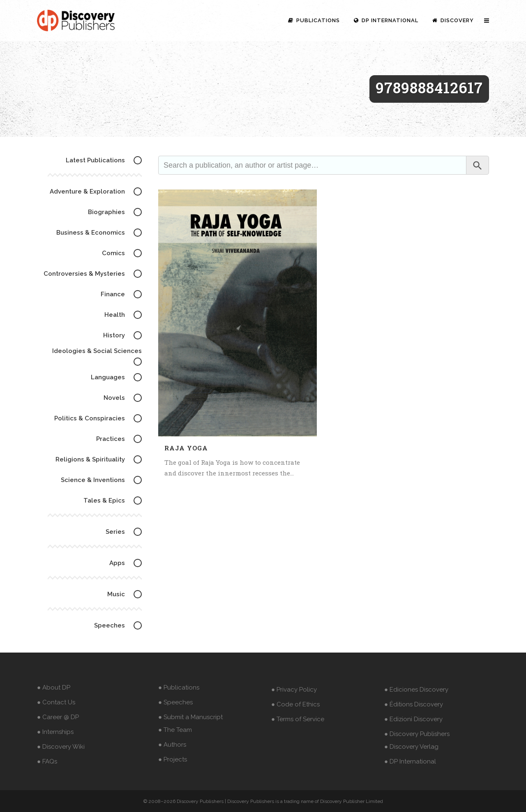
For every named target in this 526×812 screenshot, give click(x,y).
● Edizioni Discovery (413, 719)
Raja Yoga (186, 448)
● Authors (172, 745)
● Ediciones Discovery (416, 690)
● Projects (173, 759)
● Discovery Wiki (61, 747)
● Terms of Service (298, 719)
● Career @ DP (58, 717)
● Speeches (175, 702)
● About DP (54, 687)
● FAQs (47, 761)
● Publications (179, 687)
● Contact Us (56, 702)
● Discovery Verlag (411, 747)
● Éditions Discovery (414, 704)
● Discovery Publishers (417, 734)
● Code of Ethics (295, 704)
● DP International (410, 761)
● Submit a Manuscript (190, 717)
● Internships (55, 732)
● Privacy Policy (294, 690)
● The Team (175, 730)
